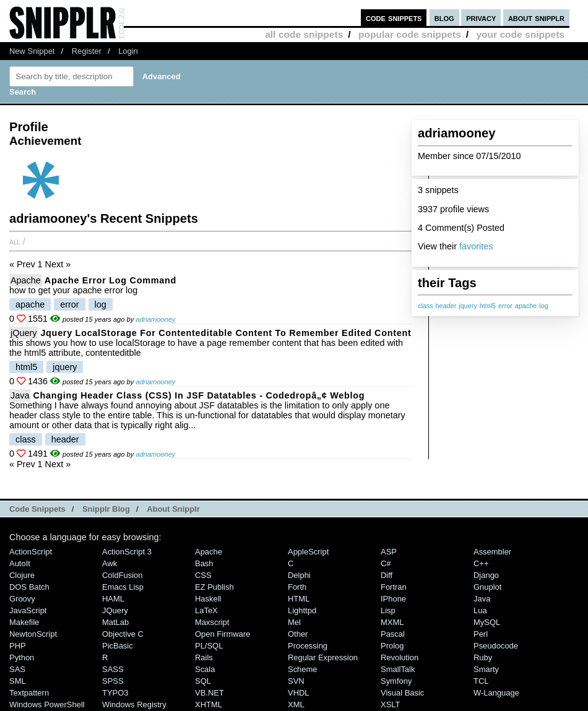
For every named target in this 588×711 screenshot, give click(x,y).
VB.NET (210, 693)
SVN (296, 681)
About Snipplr (173, 509)
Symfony (396, 681)
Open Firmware (223, 634)
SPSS (113, 681)
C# (386, 563)
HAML (113, 599)
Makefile (24, 622)
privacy (481, 18)
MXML (392, 622)
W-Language (496, 693)
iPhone (393, 599)
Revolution (400, 657)
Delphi (299, 575)
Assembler (492, 552)
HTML (299, 599)
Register (87, 51)
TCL (481, 681)
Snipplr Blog (106, 509)
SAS (17, 669)
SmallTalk (398, 669)
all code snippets (304, 34)
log (543, 306)
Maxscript (212, 622)
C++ (481, 563)
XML (296, 705)
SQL (203, 681)
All (15, 241)
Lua (480, 610)
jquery (468, 306)
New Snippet (32, 51)
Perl (481, 634)
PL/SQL (209, 646)
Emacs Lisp (123, 587)
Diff (387, 575)
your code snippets (520, 34)
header (446, 306)
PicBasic (118, 646)
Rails (204, 657)
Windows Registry (134, 705)
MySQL (487, 622)
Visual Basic (402, 693)
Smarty (486, 669)
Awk (110, 563)
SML (18, 681)
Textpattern (29, 693)
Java (20, 395)
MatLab (115, 622)
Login (128, 51)
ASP (389, 552)
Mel (294, 622)
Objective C (123, 634)
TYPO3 (115, 693)
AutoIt (20, 563)
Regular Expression (323, 657)
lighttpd (302, 610)
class (426, 306)
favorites (476, 246)
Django (486, 575)
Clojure (22, 575)
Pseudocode (496, 646)
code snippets (394, 18)
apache (526, 306)
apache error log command (110, 280)
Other (298, 634)
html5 (488, 306)
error (505, 306)
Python (22, 657)
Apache (26, 280)
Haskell (208, 599)
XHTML (209, 705)
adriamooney (155, 319)
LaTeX (206, 610)
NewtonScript (33, 634)
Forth (297, 587)
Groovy (22, 599)
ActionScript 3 (127, 552)
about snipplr (536, 18)
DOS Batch (29, 587)
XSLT (390, 705)
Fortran (394, 587)
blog (444, 18)
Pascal (393, 634)
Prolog (392, 646)
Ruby (483, 657)
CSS (203, 575)
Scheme (303, 669)
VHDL (299, 693)
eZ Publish (214, 587)
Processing (308, 646)
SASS (113, 669)
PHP (18, 646)
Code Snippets (37, 509)
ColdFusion (123, 575)
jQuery (24, 333)
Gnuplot (487, 587)
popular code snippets (410, 34)
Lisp (388, 610)
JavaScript (28, 610)
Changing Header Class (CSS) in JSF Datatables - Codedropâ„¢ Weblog (199, 395)
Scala (205, 669)
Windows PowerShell (47, 705)
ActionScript (31, 552)
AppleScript (308, 552)
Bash (204, 563)
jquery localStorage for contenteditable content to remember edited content (226, 333)
